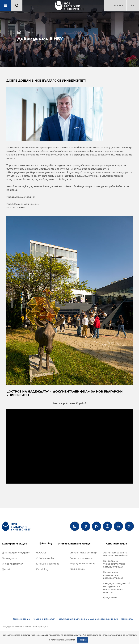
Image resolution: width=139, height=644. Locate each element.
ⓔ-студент (9, 558)
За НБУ (31, 32)
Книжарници (77, 569)
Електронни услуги (15, 544)
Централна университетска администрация (114, 564)
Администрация (116, 544)
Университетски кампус (74, 544)
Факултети (111, 598)
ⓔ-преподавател (13, 564)
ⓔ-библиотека (45, 558)
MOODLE (41, 553)
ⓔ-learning (46, 544)
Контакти (127, 619)
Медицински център (83, 564)
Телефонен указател (44, 619)
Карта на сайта (21, 619)
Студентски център (83, 553)
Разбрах (83, 640)
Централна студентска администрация (113, 575)
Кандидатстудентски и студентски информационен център (118, 588)
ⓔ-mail (6, 569)
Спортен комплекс (81, 558)
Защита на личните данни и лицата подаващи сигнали (88, 619)
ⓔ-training (42, 569)
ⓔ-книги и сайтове (48, 564)
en (133, 6)
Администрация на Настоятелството (116, 554)
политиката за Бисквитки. (63, 640)
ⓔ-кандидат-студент (16, 553)
